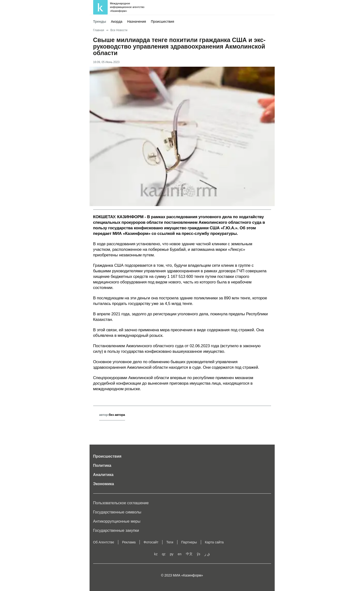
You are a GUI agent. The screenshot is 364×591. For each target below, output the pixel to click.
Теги (170, 542)
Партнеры (189, 542)
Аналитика (103, 475)
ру (172, 554)
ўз (199, 554)
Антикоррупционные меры (117, 521)
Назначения (137, 22)
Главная (99, 30)
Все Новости (119, 30)
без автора (117, 415)
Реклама (129, 542)
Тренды (100, 22)
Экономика (104, 484)
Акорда (117, 22)
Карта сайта (214, 542)
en (180, 554)
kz (156, 554)
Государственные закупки (116, 530)
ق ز (207, 554)
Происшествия (162, 22)
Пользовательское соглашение (121, 503)
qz (164, 554)
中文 (189, 554)
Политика (102, 465)
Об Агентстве (104, 542)
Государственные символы (117, 512)
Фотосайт (151, 542)
